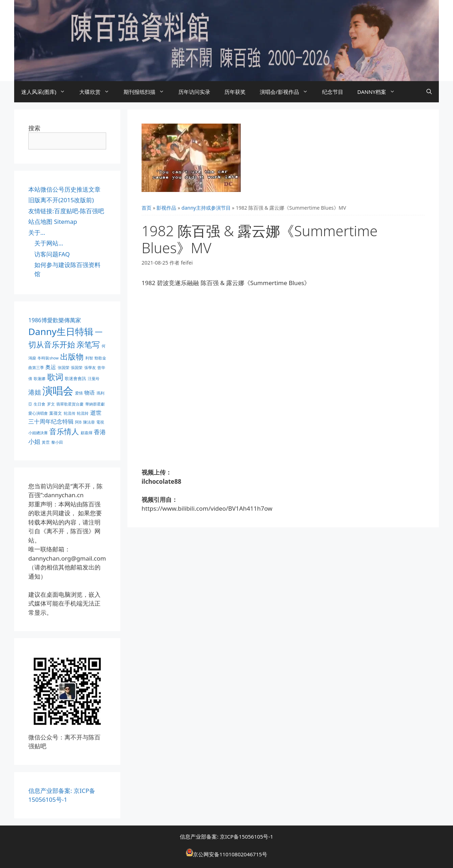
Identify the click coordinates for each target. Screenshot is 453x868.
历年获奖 (235, 92)
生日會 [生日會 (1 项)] (39, 404)
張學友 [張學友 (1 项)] (90, 368)
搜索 (34, 128)
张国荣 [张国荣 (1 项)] (64, 368)
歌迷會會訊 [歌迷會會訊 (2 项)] (75, 378)
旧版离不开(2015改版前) (61, 200)
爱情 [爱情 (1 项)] (79, 393)
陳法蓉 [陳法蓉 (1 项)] (89, 422)
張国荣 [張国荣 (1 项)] (77, 368)
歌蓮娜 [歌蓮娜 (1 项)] (39, 379)
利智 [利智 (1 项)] (89, 358)
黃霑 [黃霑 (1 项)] (46, 442)
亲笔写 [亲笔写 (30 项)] (88, 344)
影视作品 (166, 208)
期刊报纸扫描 (147, 92)
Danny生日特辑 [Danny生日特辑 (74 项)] (61, 331)
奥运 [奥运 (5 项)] (51, 367)
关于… (37, 232)
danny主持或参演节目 (206, 208)
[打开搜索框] (429, 92)
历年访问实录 (194, 92)
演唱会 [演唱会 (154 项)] (58, 391)
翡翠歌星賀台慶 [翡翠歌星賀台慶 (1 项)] (70, 404)
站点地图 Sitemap (53, 222)
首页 (147, 208)
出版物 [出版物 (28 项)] (72, 356)
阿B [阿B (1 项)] (78, 422)
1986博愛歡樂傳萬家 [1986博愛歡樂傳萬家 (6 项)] (55, 320)
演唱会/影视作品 (287, 92)
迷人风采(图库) (47, 92)
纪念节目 (333, 92)
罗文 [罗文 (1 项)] (51, 404)
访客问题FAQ (52, 254)
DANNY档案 (380, 92)
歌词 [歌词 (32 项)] (55, 377)
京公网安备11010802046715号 (230, 854)
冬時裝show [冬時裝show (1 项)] (48, 358)
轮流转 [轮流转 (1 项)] (83, 413)
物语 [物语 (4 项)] (90, 392)
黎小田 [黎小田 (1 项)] (57, 442)
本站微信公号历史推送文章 (64, 189)
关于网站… (49, 243)
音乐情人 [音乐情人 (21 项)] (64, 431)
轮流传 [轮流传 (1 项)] (70, 413)
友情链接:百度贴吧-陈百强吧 (66, 211)
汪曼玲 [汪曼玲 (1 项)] (94, 379)
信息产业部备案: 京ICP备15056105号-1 (226, 836)
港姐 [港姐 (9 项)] (35, 392)
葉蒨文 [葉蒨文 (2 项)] (56, 413)
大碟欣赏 (98, 92)
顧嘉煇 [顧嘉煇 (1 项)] (87, 433)
